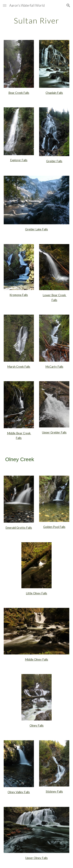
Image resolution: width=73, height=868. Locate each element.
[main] (37, 21)
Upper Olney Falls (36, 858)
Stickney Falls (54, 792)
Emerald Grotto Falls (19, 528)
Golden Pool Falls (54, 527)
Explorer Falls (19, 160)
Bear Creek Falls (19, 93)
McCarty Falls (54, 367)
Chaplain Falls (54, 93)
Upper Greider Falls (54, 432)
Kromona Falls (19, 295)
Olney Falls (37, 725)
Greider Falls (54, 161)
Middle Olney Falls (36, 659)
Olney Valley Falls (19, 792)
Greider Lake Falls (36, 229)
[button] (5, 5)
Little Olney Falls (36, 593)
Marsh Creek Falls (19, 367)
